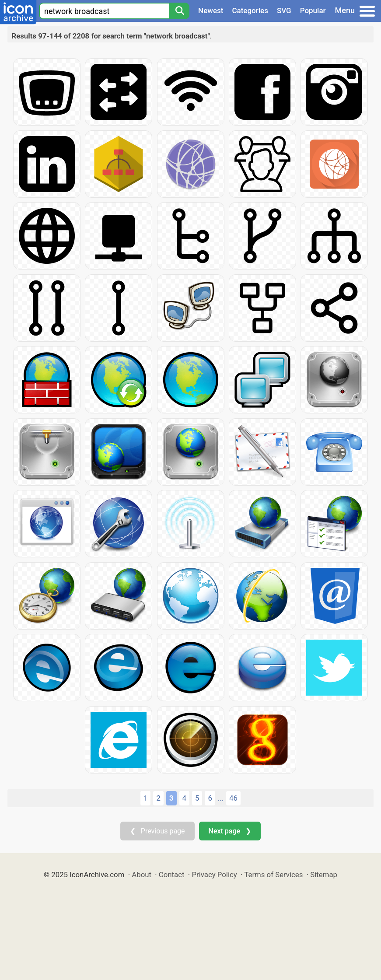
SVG (284, 10)
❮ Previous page (157, 831)
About (142, 875)
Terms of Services (273, 875)
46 (233, 798)
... (221, 798)
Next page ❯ (230, 831)
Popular (313, 10)
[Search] (179, 11)
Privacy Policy (214, 875)
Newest (211, 10)
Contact (172, 875)
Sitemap (324, 875)
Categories (250, 10)
